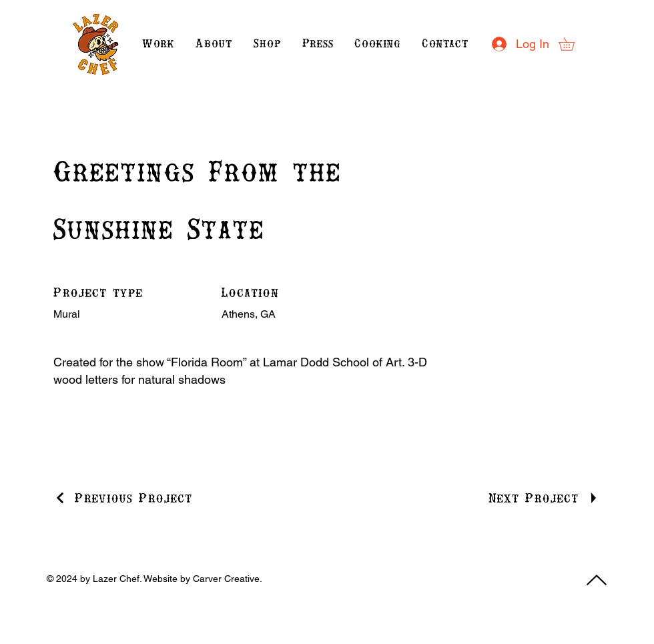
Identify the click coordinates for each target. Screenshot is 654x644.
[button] (573, 44)
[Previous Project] (123, 498)
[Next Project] (544, 498)
